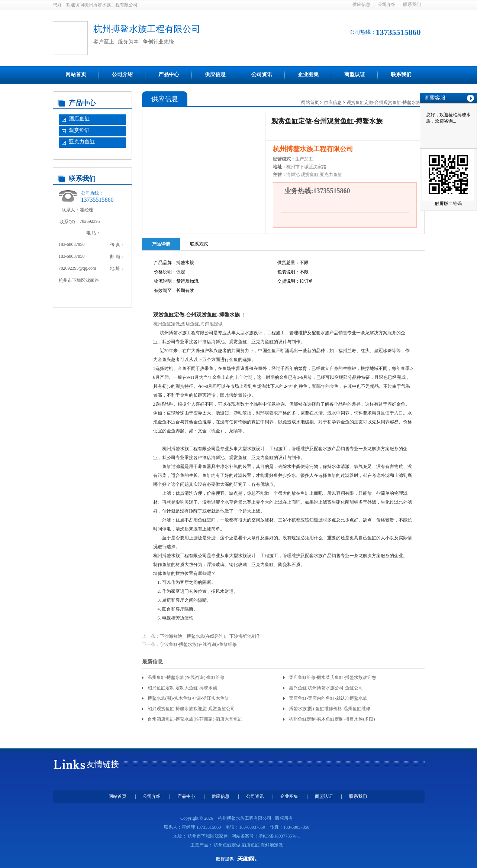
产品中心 (169, 74)
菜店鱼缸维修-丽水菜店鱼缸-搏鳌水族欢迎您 (333, 677)
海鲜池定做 (212, 324)
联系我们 (412, 4)
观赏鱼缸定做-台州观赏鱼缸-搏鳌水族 (384, 103)
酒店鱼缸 (79, 119)
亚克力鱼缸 (82, 142)
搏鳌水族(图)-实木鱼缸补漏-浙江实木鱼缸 (188, 698)
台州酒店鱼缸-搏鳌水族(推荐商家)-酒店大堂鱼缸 (195, 719)
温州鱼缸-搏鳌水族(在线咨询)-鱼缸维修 (186, 677)
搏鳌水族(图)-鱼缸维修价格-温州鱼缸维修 (330, 709)
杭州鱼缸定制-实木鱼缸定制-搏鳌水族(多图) (332, 719)
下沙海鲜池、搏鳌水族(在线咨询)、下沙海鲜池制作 (210, 636)
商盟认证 (355, 74)
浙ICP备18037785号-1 (279, 836)
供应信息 (361, 4)
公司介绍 (387, 4)
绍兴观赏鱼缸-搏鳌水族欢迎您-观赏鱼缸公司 (191, 709)
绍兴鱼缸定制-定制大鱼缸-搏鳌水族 (183, 688)
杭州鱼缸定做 (167, 324)
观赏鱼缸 (79, 130)
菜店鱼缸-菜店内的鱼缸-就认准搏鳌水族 (328, 698)
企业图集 (308, 74)
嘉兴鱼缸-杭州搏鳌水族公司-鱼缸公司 (326, 688)
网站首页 (76, 74)
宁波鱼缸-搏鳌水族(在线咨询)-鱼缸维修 (199, 644)
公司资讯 (262, 74)
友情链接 (103, 764)
